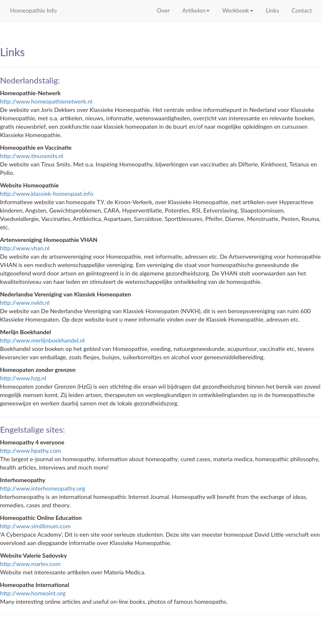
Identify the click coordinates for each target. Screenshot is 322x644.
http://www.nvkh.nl (25, 303)
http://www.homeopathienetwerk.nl (46, 101)
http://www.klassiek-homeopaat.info (47, 193)
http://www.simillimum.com (35, 526)
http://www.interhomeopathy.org (43, 488)
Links (273, 10)
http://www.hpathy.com (30, 451)
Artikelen (196, 10)
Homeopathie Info (33, 10)
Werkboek (238, 10)
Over (163, 10)
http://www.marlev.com (30, 564)
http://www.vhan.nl (25, 248)
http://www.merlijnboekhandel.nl (42, 340)
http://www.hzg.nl (23, 378)
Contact (302, 10)
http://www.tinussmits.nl (32, 156)
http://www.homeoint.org (33, 593)
